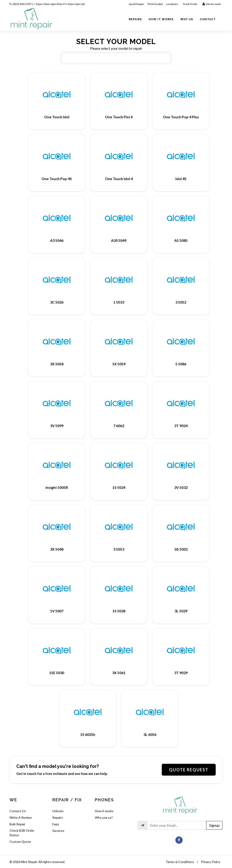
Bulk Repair (17, 824)
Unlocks (58, 811)
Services (58, 831)
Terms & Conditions (180, 862)
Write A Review (21, 817)
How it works (104, 811)
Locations (172, 4)
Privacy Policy (211, 862)
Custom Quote (20, 842)
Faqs (56, 824)
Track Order (190, 4)
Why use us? (104, 817)
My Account (211, 4)
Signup (214, 825)
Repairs (58, 817)
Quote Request (189, 770)
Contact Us (18, 811)
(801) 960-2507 (22, 4)
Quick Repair (136, 4)
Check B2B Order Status (22, 833)
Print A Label (155, 4)
